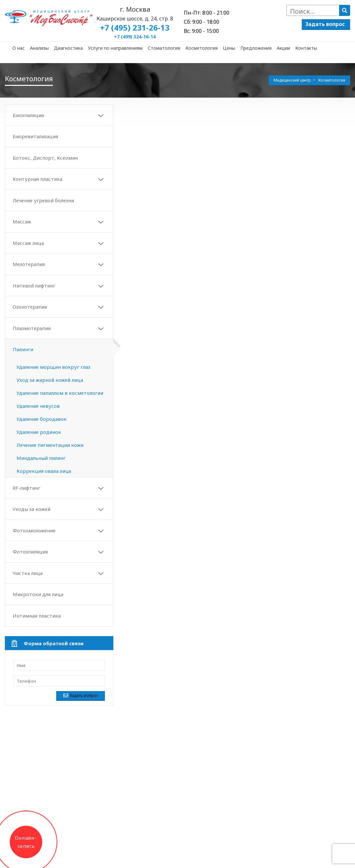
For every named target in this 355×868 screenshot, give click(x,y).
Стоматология (164, 48)
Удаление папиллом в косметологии (60, 393)
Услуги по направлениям (115, 48)
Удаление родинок (39, 432)
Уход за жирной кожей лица (50, 380)
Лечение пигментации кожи (50, 445)
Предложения (256, 48)
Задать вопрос (325, 24)
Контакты (306, 48)
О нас (19, 48)
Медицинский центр (293, 80)
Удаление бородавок (42, 419)
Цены (229, 48)
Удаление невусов (38, 406)
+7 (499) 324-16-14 (135, 37)
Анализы (39, 48)
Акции (283, 48)
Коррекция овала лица (44, 471)
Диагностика (68, 48)
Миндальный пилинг (41, 458)
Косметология (202, 48)
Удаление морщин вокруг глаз (53, 367)
